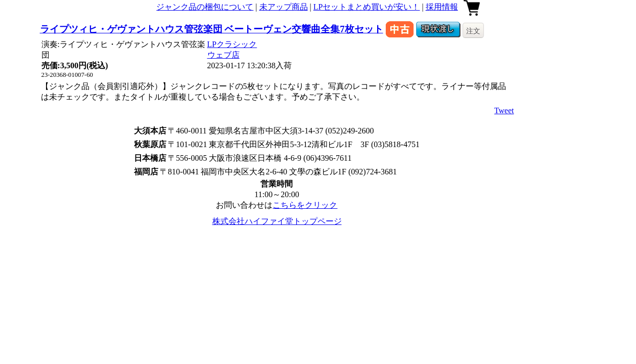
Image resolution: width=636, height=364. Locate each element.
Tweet (504, 110)
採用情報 (442, 7)
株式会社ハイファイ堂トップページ (277, 221)
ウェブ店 (223, 55)
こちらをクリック (305, 205)
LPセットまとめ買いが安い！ (367, 7)
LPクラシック (232, 44)
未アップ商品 (284, 7)
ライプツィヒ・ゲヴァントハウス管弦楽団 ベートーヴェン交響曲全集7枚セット (212, 29)
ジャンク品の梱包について (205, 7)
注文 (473, 31)
